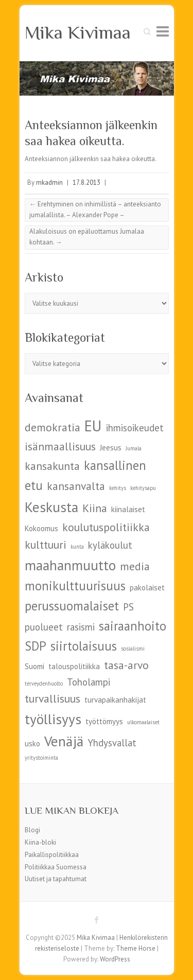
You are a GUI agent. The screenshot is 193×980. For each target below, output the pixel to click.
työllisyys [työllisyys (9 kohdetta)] (53, 719)
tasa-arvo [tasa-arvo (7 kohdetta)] (126, 665)
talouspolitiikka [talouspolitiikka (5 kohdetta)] (74, 666)
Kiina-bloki (40, 842)
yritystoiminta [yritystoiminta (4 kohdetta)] (41, 758)
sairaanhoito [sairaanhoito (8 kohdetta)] (133, 626)
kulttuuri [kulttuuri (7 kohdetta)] (46, 545)
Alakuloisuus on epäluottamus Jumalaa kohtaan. (87, 237)
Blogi (32, 830)
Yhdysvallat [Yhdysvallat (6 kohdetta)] (112, 743)
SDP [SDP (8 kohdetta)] (36, 646)
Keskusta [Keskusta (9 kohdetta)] (51, 507)
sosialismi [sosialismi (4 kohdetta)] (133, 649)
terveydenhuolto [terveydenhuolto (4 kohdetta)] (44, 684)
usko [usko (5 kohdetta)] (32, 743)
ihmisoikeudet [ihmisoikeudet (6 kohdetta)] (135, 428)
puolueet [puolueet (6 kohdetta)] (44, 627)
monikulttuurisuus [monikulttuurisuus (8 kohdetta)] (75, 586)
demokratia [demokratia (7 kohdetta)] (52, 427)
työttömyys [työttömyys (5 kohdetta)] (104, 721)
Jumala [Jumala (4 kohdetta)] (134, 448)
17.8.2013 (86, 182)
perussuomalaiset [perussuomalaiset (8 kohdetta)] (72, 606)
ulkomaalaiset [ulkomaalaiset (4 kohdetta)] (143, 722)
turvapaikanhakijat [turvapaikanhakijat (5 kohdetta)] (115, 700)
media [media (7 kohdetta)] (135, 566)
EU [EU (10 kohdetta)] (93, 426)
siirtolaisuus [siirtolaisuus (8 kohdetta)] (84, 646)
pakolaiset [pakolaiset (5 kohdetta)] (147, 588)
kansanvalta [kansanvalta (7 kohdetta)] (76, 486)
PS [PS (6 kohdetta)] (128, 607)
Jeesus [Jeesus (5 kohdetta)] (111, 448)
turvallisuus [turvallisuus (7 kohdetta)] (52, 698)
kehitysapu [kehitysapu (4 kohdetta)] (143, 488)
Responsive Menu (163, 31)
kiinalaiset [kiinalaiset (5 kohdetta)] (128, 509)
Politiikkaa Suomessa (56, 867)
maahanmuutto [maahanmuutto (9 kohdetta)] (70, 565)
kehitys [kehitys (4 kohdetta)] (118, 488)
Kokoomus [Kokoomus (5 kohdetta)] (41, 528)
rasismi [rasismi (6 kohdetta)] (81, 627)
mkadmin (49, 182)
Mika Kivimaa (78, 32)
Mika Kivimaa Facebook (97, 920)
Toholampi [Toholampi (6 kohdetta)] (89, 682)
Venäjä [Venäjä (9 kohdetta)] (64, 741)
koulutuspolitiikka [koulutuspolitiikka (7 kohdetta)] (106, 527)
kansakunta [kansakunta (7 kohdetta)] (52, 466)
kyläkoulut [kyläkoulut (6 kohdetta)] (110, 545)
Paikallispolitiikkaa (52, 855)
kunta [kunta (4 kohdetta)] (77, 547)
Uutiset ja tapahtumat (56, 879)
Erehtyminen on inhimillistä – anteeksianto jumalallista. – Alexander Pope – (95, 209)
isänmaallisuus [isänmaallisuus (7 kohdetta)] (60, 446)
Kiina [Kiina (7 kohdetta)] (95, 508)
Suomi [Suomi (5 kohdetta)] (34, 666)
